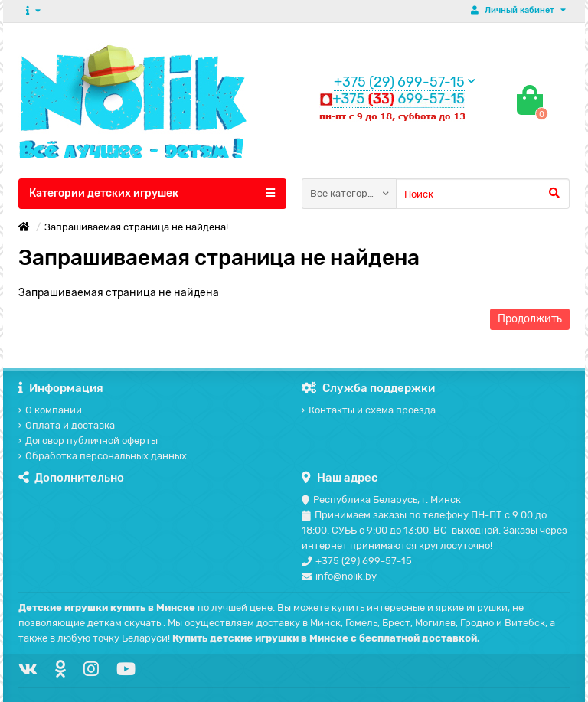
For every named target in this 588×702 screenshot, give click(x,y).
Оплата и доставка (67, 425)
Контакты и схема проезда (369, 410)
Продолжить (530, 319)
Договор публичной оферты (88, 441)
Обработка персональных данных (103, 456)
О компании (50, 410)
